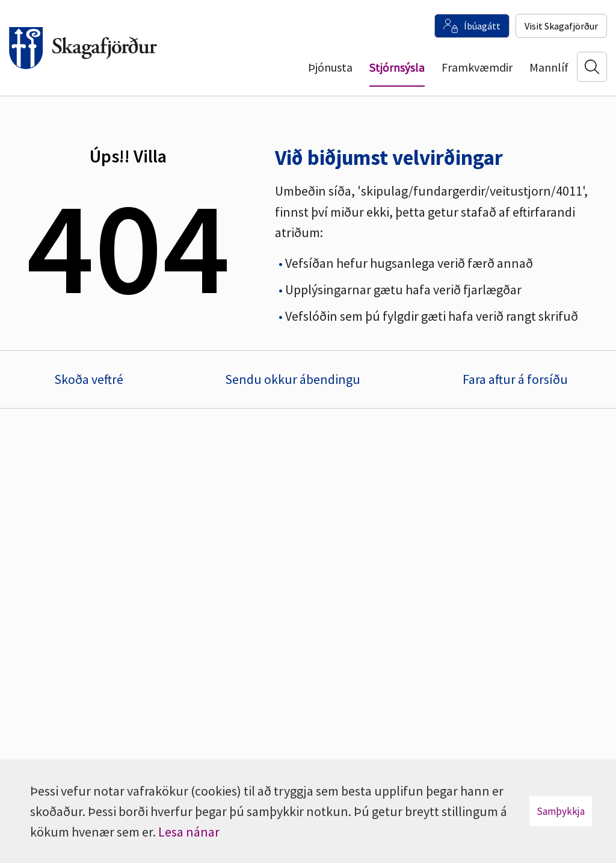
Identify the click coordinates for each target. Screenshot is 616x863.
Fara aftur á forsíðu (515, 379)
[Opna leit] (592, 67)
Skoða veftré (89, 379)
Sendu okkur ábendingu (293, 379)
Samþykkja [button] (561, 811)
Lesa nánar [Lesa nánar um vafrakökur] (189, 832)
